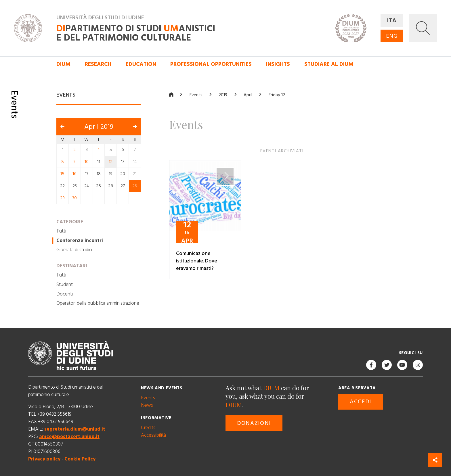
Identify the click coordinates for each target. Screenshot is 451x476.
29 (62, 198)
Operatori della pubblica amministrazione (98, 303)
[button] (423, 28)
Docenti (65, 294)
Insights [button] (278, 64)
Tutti (61, 231)
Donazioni (254, 423)
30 (74, 198)
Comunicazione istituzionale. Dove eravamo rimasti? (197, 261)
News (147, 405)
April (248, 95)
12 (111, 162)
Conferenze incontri (80, 240)
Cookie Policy (80, 459)
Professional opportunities (211, 64)
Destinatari (72, 266)
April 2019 (99, 126)
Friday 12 (277, 95)
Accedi (361, 402)
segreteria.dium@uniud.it (75, 429)
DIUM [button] (63, 64)
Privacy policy (44, 459)
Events (196, 95)
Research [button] (98, 64)
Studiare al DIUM (329, 64)
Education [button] (141, 64)
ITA (392, 21)
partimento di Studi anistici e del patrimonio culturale (136, 33)
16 (74, 174)
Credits (148, 427)
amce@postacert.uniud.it (69, 437)
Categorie (70, 222)
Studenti (65, 285)
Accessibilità (153, 435)
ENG (392, 36)
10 (87, 162)
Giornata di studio (74, 250)
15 (62, 174)
